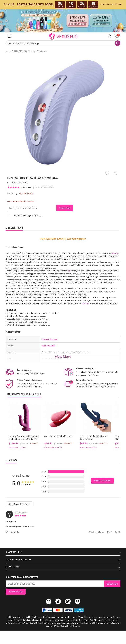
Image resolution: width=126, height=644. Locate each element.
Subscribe (65, 208)
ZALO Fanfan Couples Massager (59, 436)
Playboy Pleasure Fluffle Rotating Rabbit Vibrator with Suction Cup (24, 438)
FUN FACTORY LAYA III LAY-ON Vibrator (63, 239)
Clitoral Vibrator (50, 339)
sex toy (115, 253)
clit (69, 271)
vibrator (86, 303)
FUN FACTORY (21, 183)
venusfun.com (20, 617)
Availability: (12, 193)
